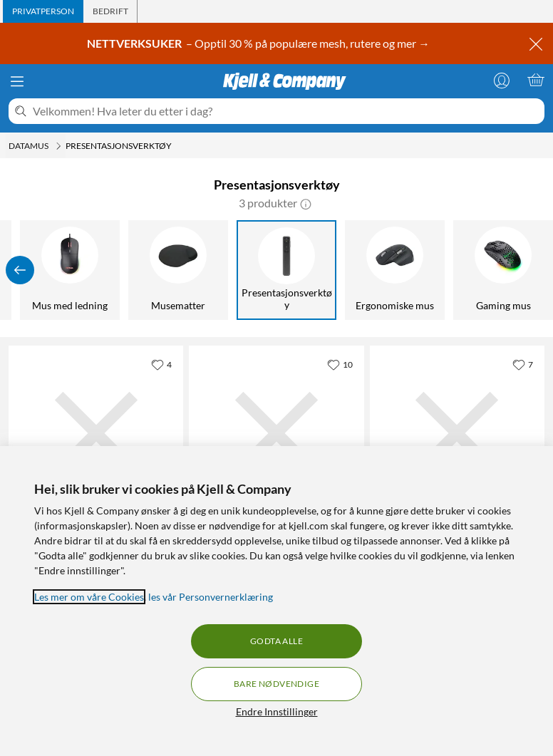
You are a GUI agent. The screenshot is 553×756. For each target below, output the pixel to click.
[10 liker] (340, 364)
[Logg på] (502, 80)
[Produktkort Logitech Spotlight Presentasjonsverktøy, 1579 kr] (276, 433)
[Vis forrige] (20, 270)
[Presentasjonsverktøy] (286, 270)
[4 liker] (161, 364)
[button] (306, 203)
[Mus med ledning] (70, 270)
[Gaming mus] (503, 270)
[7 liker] (523, 364)
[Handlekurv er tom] (536, 80)
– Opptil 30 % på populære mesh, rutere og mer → (259, 43)
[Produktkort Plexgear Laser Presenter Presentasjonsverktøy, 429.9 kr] (457, 433)
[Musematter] (178, 270)
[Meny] (17, 81)
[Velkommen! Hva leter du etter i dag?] (286, 111)
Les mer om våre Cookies (89, 597)
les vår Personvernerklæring (211, 597)
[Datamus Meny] (58, 146)
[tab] (43, 11)
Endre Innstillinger (277, 711)
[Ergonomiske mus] (395, 270)
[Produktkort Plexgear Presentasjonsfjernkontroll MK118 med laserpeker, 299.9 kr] (96, 433)
